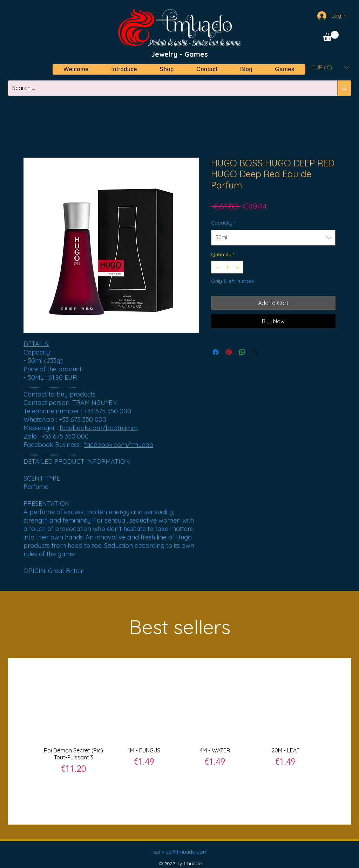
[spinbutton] (227, 267)
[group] (179, 741)
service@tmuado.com (180, 852)
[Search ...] (167, 88)
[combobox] (273, 237)
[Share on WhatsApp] (242, 352)
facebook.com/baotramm (99, 428)
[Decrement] (216, 267)
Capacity (223, 223)
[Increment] (238, 267)
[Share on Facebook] (216, 352)
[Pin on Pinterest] (229, 352)
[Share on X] (256, 352)
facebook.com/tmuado (119, 445)
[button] (331, 36)
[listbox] (331, 67)
